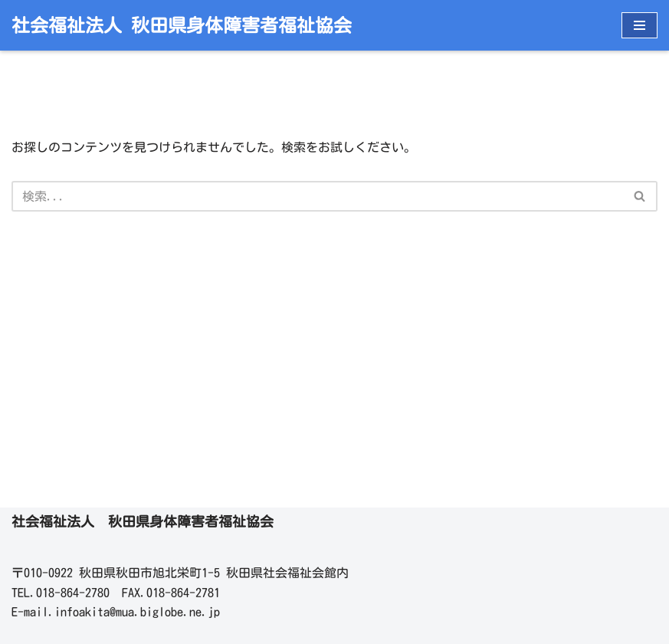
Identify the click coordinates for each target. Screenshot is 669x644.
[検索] (317, 196)
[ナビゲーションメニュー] (639, 25)
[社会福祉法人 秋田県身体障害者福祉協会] (182, 25)
